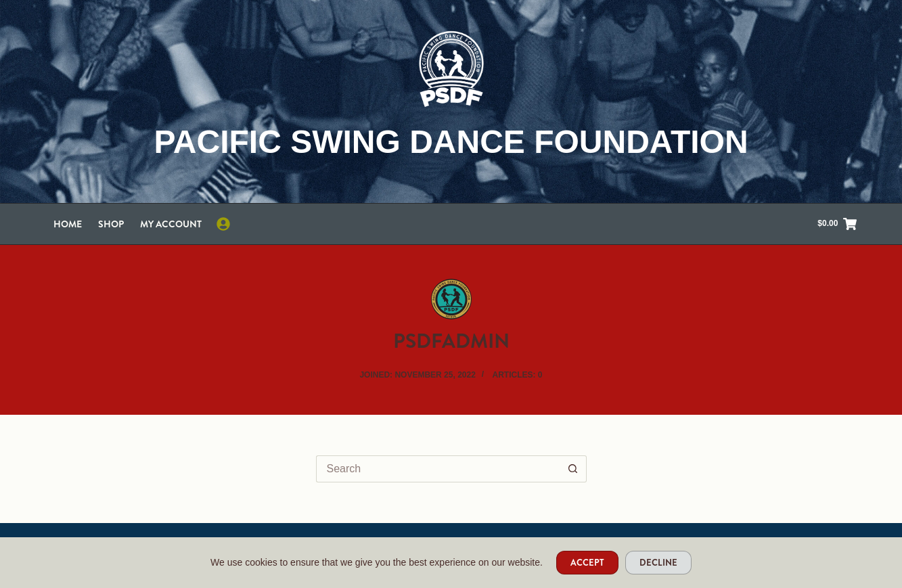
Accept (587, 563)
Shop (111, 224)
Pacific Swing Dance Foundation (451, 142)
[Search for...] (438, 469)
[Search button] (573, 469)
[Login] (223, 224)
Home (68, 224)
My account (171, 224)
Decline (658, 563)
